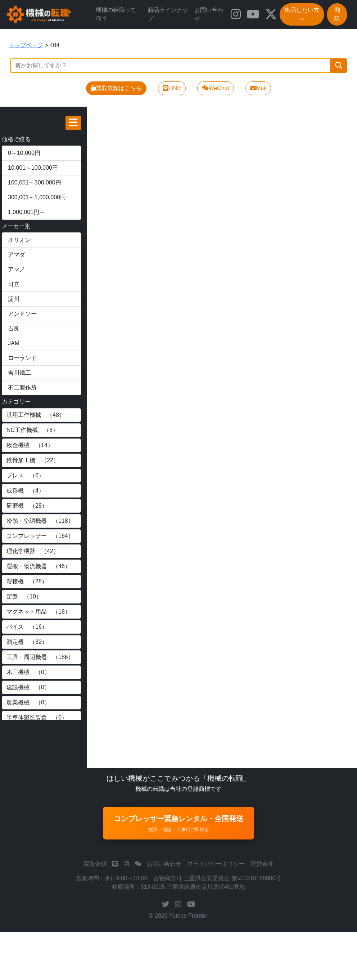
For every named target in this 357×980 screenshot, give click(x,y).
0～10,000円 (24, 153)
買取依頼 (95, 864)
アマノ (17, 269)
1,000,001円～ (26, 212)
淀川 (14, 299)
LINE (172, 88)
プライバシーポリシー (216, 864)
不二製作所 (22, 387)
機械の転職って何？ (116, 14)
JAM (14, 343)
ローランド (22, 358)
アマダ (17, 255)
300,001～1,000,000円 (37, 197)
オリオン (19, 240)
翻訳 (337, 14)
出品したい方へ (302, 14)
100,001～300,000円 (35, 182)
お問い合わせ (209, 14)
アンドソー (22, 314)
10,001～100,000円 (33, 168)
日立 (14, 284)
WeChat (216, 88)
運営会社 (262, 864)
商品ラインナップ (168, 14)
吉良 (14, 328)
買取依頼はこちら (116, 88)
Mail (258, 88)
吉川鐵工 (19, 373)
